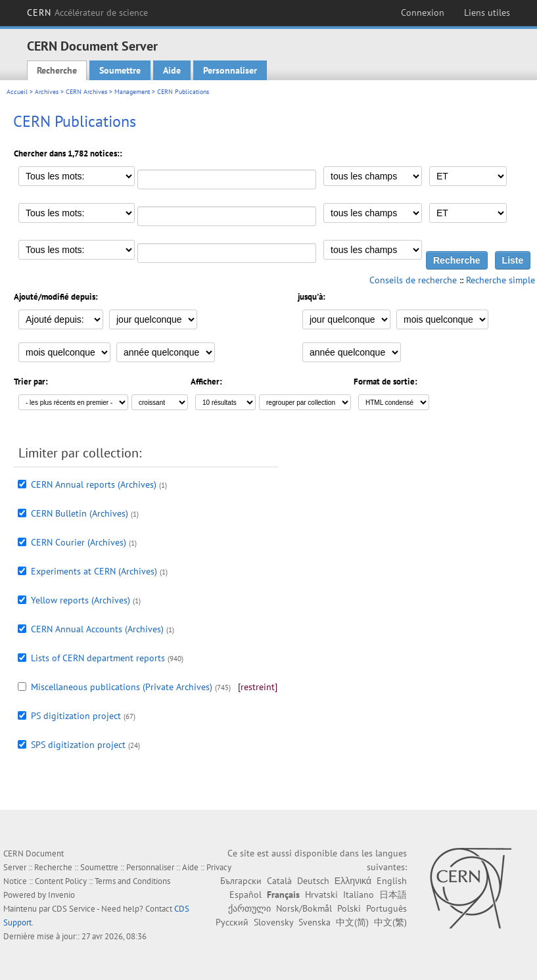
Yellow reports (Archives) (81, 600)
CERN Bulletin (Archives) (80, 513)
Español (245, 895)
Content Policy (61, 881)
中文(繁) (390, 922)
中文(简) (352, 922)
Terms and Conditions (132, 881)
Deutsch (313, 881)
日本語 (393, 895)
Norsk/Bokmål (304, 908)
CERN (88, 12)
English (392, 881)
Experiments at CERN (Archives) (94, 571)
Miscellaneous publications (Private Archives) (122, 687)
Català (279, 881)
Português (386, 908)
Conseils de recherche (413, 280)
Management (132, 92)
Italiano (359, 895)
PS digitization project (76, 716)
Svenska (315, 922)
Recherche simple (501, 280)
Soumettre (120, 70)
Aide (172, 70)
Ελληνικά (353, 881)
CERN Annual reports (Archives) (94, 484)
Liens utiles (487, 12)
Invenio (61, 895)
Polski (349, 908)
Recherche (57, 70)
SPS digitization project (78, 745)
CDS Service (74, 909)
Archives (47, 92)
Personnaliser (230, 70)
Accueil (17, 92)
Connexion (423, 12)
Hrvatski (321, 895)
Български (241, 881)
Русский (232, 922)
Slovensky (273, 922)
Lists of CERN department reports (98, 658)
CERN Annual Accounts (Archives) (97, 629)
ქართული (249, 908)
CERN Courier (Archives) (79, 542)
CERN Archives (86, 92)
